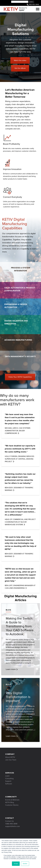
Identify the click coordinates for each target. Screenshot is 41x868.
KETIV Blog (10, 802)
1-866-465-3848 (11, 824)
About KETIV (10, 757)
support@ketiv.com (13, 826)
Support (8, 781)
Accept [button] (16, 864)
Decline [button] (25, 864)
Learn (7, 776)
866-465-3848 (33, 5)
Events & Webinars (12, 800)
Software (9, 784)
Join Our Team (11, 760)
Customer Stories (12, 805)
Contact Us (9, 821)
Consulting (9, 778)
